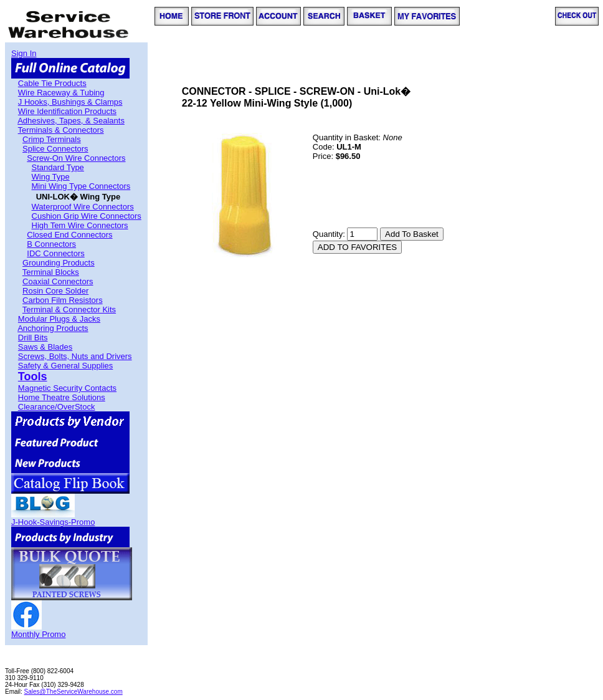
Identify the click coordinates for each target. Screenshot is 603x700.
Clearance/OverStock (57, 407)
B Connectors (51, 244)
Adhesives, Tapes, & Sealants (71, 121)
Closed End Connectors (69, 235)
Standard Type (58, 167)
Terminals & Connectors (61, 130)
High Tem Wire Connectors (80, 225)
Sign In (24, 53)
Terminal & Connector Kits (69, 309)
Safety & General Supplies (65, 366)
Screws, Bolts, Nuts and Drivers (75, 356)
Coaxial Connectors (58, 281)
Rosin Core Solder (55, 291)
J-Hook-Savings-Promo (53, 522)
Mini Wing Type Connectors (81, 186)
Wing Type (51, 177)
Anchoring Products (53, 328)
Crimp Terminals (52, 139)
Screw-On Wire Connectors (76, 158)
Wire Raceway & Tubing (61, 93)
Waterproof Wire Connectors (83, 207)
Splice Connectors (55, 149)
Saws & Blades (45, 347)
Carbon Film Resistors (63, 300)
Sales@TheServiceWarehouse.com (74, 692)
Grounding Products (59, 263)
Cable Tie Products (52, 83)
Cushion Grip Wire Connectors (87, 216)
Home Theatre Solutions (62, 397)
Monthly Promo (38, 634)
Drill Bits (33, 338)
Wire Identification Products (67, 111)
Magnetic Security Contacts (67, 388)
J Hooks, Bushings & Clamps (70, 102)
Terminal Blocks (51, 272)
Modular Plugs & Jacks (59, 319)
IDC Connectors (55, 253)
